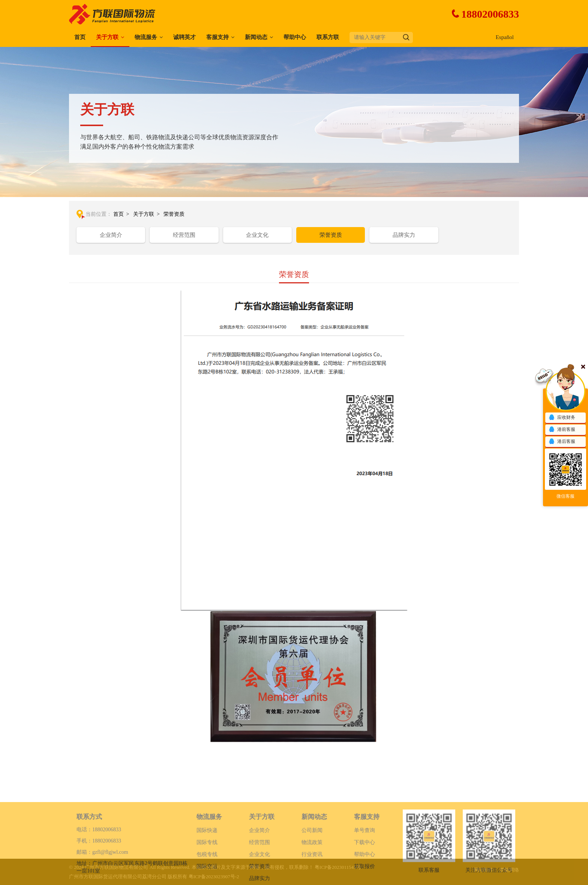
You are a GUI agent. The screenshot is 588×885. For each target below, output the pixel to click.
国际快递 (207, 852)
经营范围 (184, 235)
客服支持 (217, 37)
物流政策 (312, 864)
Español (505, 37)
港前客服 (562, 430)
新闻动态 (256, 37)
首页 (80, 37)
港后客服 (562, 442)
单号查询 (364, 852)
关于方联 (107, 37)
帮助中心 (295, 37)
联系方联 (328, 37)
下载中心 (364, 864)
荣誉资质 (174, 214)
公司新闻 (312, 852)
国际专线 (207, 864)
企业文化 (257, 235)
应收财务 (562, 418)
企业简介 (111, 235)
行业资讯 (312, 876)
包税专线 (207, 876)
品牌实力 (404, 235)
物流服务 (146, 37)
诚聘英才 (184, 37)
